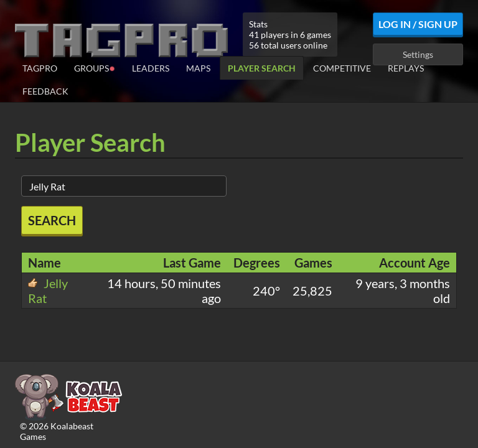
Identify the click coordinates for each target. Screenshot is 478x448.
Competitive (342, 68)
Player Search (262, 68)
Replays (406, 68)
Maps (198, 68)
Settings (418, 54)
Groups (95, 68)
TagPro (40, 68)
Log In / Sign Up (418, 24)
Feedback (45, 91)
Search (52, 220)
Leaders (151, 68)
